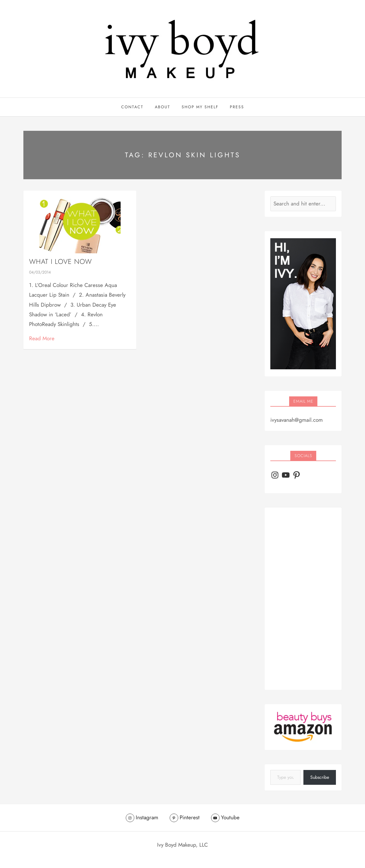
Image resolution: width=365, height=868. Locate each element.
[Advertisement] (303, 599)
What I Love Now (60, 261)
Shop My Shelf (200, 107)
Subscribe (320, 777)
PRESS (237, 107)
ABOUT (163, 107)
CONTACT (132, 107)
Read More (42, 338)
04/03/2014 (40, 272)
